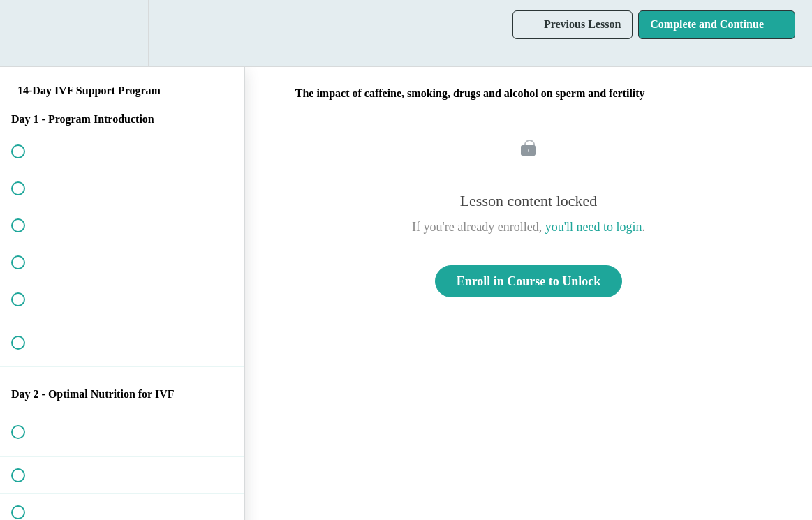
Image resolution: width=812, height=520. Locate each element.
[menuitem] (122, 33)
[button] (26, 33)
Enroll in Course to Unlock (529, 281)
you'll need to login (594, 227)
